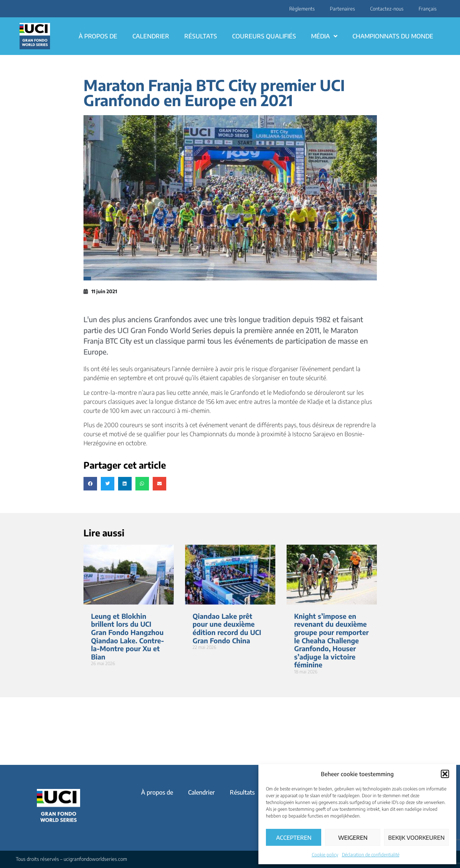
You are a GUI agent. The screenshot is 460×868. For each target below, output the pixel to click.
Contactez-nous (387, 9)
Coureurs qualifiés (264, 36)
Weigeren (353, 838)
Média (324, 36)
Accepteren (294, 838)
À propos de (98, 36)
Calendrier (151, 36)
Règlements (302, 9)
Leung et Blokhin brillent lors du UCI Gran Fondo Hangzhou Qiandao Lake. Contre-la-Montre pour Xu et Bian (128, 636)
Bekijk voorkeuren (416, 838)
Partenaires (342, 9)
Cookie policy (325, 855)
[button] (445, 774)
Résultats (201, 36)
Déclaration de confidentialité (371, 855)
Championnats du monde (393, 36)
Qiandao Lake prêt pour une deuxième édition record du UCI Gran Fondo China (227, 628)
